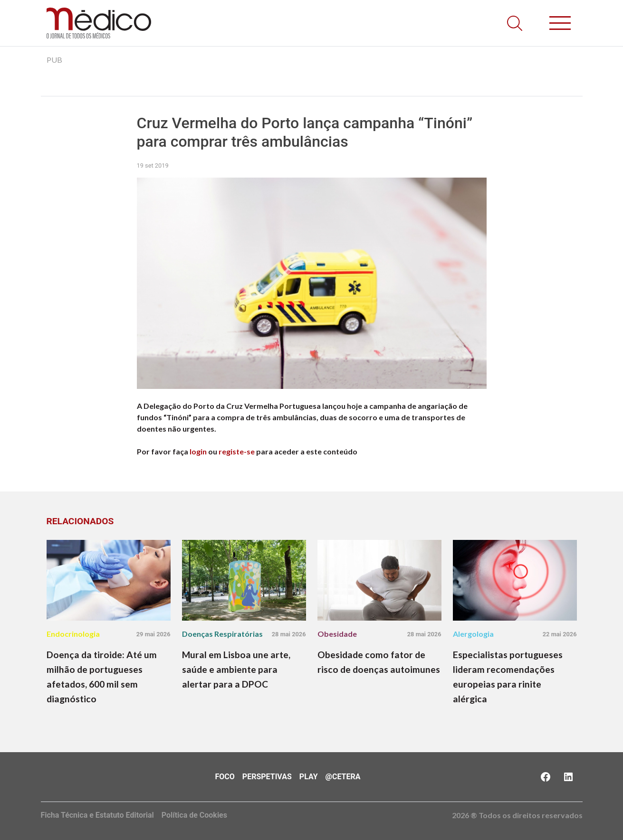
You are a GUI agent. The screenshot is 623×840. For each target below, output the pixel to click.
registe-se (237, 451)
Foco (225, 777)
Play (309, 777)
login (198, 451)
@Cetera (343, 777)
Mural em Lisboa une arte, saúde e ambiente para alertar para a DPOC (236, 669)
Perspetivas (267, 777)
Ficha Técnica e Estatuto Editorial (97, 815)
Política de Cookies (194, 815)
